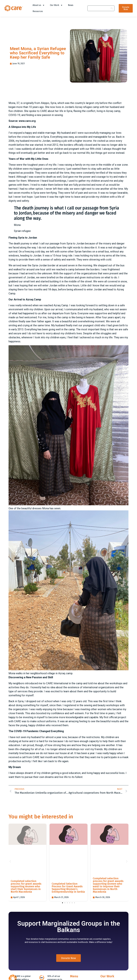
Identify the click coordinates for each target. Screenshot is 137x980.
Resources (38, 11)
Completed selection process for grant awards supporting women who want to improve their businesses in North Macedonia (108, 885)
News (71, 5)
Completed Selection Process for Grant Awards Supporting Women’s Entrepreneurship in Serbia (68, 888)
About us (39, 5)
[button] (10, 861)
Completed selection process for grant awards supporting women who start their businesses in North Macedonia (26, 886)
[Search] (101, 8)
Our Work (56, 5)
